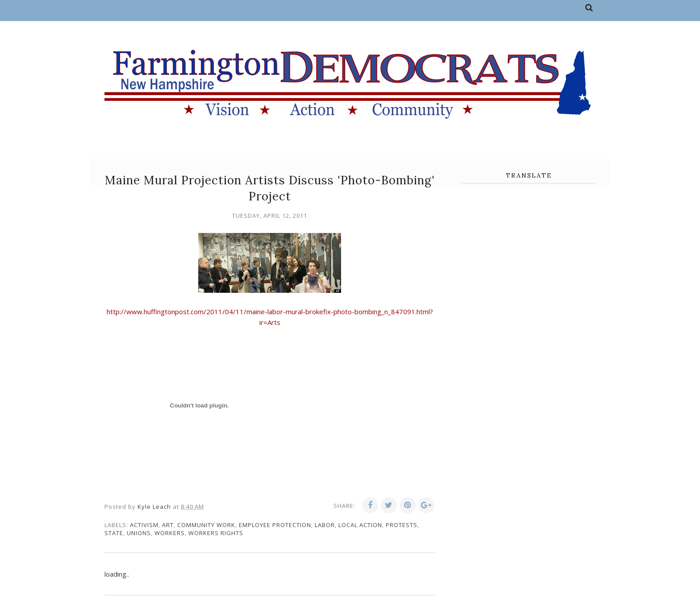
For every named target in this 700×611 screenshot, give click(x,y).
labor (325, 525)
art (168, 525)
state (114, 533)
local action (360, 525)
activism (144, 525)
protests (402, 525)
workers (170, 533)
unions (139, 533)
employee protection (275, 525)
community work (206, 525)
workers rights (216, 533)
